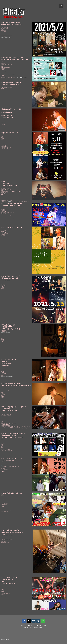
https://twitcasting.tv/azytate (6, 333)
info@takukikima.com (40, 625)
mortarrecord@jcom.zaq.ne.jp (22, 77)
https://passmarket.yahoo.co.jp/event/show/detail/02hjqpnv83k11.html (13, 336)
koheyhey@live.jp (9, 201)
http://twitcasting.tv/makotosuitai (7, 35)
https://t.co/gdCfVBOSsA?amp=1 (7, 598)
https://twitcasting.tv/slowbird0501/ (7, 377)
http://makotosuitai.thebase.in (6, 37)
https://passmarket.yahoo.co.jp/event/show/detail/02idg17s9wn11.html (13, 380)
